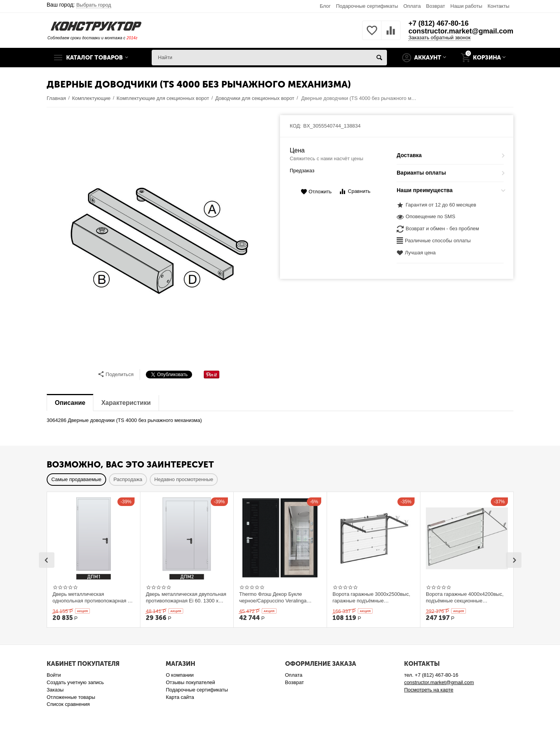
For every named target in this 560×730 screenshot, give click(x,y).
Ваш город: (79, 5)
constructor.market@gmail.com (461, 31)
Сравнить (354, 192)
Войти (54, 675)
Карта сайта (180, 697)
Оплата (412, 6)
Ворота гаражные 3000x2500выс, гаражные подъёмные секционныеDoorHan (371, 597)
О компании (180, 675)
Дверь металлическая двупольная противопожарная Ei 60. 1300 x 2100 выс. (186, 597)
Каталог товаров (94, 58)
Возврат (436, 6)
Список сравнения (68, 704)
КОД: (296, 126)
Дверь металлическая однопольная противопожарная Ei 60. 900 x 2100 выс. (92, 597)
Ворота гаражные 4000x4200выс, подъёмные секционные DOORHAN (465, 597)
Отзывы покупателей (190, 682)
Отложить (316, 192)
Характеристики (126, 403)
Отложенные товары (71, 697)
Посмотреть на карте (429, 690)
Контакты (499, 6)
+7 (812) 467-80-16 (438, 23)
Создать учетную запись (75, 682)
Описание (70, 403)
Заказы (55, 690)
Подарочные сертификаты (367, 6)
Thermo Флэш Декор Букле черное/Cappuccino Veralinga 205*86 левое (273, 597)
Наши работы (466, 6)
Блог (325, 6)
